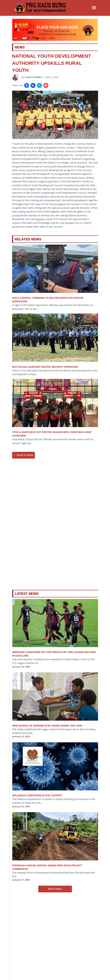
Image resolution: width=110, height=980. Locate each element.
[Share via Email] (46, 85)
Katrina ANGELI (34, 77)
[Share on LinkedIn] (33, 85)
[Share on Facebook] (27, 85)
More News (55, 889)
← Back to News (23, 455)
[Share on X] (39, 85)
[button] (19, 30)
